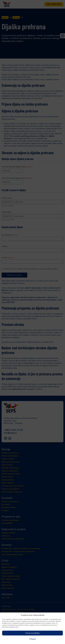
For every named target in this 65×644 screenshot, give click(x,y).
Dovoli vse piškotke (32, 633)
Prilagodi (32, 639)
